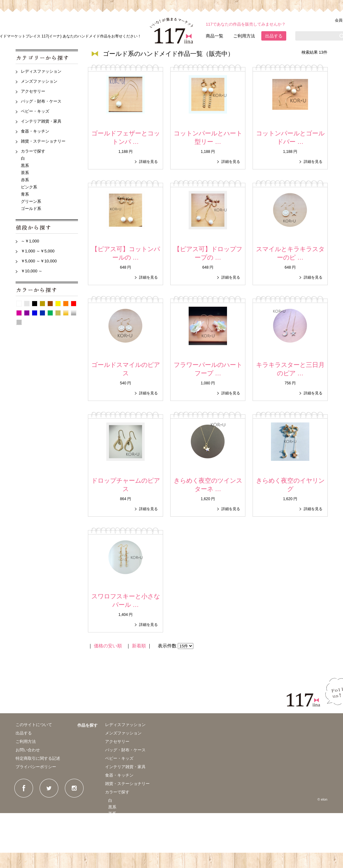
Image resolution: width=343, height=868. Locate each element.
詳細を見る (148, 162)
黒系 (25, 166)
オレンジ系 (66, 304)
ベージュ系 (42, 304)
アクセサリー (33, 91)
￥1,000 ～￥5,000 (38, 251)
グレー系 (27, 304)
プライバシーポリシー (36, 767)
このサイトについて (34, 725)
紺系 (42, 313)
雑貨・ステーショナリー (43, 141)
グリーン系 (31, 201)
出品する (274, 36)
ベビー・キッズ (35, 111)
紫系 (27, 313)
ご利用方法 (244, 36)
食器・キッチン (35, 131)
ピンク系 (29, 187)
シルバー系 (74, 313)
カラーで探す (33, 151)
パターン (19, 322)
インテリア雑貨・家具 (41, 121)
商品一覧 (215, 36)
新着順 (139, 646)
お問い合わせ (28, 750)
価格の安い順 (108, 646)
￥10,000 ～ (32, 271)
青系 (25, 194)
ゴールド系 (31, 209)
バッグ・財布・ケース (41, 101)
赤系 (25, 180)
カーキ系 (58, 313)
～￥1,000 (30, 241)
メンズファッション (39, 81)
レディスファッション (41, 71)
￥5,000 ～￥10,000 (39, 261)
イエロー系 (58, 304)
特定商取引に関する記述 (38, 758)
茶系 (25, 173)
